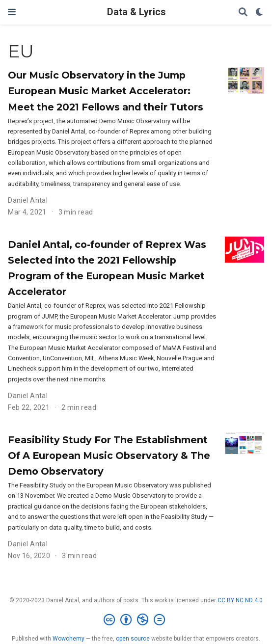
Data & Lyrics (136, 12)
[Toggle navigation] (12, 12)
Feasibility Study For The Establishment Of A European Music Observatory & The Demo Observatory (109, 456)
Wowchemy (68, 639)
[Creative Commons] (136, 620)
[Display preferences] (260, 13)
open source (133, 639)
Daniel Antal (28, 200)
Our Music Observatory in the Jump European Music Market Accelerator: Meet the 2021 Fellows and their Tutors (106, 91)
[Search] (243, 13)
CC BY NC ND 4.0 (240, 600)
